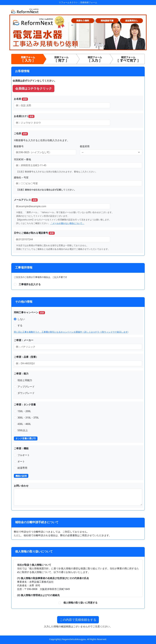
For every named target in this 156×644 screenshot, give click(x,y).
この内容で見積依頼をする (78, 620)
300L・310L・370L (28, 418)
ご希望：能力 (21, 374)
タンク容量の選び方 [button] (26, 438)
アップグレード (26, 387)
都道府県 (85, 146)
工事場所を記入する (30, 284)
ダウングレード (26, 393)
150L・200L (24, 411)
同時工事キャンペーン (29, 312)
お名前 (21, 99)
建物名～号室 (21, 177)
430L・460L (24, 424)
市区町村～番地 (22, 159)
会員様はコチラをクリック (34, 88)
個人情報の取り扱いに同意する (79, 603)
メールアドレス (26, 200)
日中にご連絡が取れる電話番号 (34, 233)
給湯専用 (22, 468)
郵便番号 (19, 146)
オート (21, 461)
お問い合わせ (21, 486)
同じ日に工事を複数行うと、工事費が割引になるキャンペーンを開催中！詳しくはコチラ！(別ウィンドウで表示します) (71, 332)
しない (21, 319)
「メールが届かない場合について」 (67, 223)
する (20, 325)
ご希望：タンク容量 (25, 404)
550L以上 (23, 430)
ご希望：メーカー (24, 340)
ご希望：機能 (21, 448)
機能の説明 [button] (21, 476)
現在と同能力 (25, 380)
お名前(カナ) (24, 116)
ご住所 (21, 133)
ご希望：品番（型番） (26, 357)
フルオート (24, 455)
